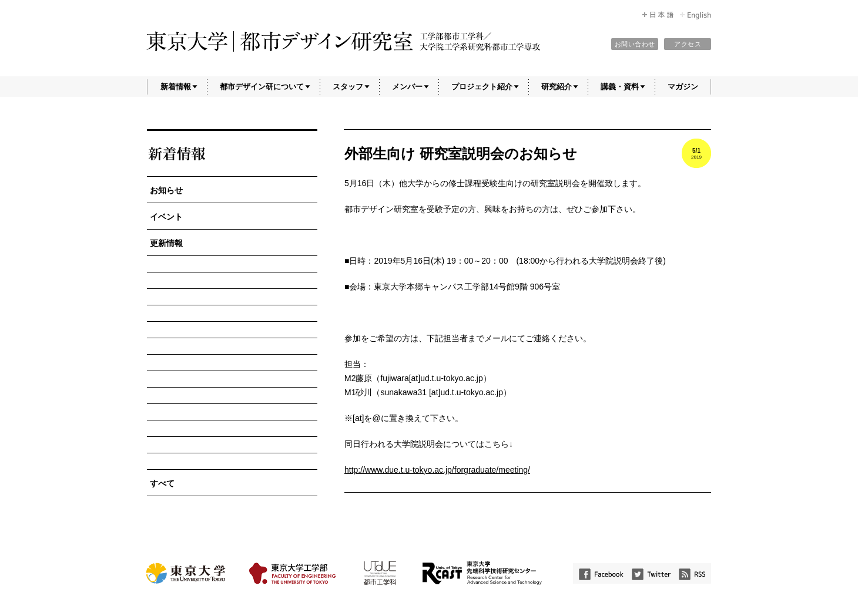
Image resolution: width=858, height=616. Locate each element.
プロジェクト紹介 (482, 87)
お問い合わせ (635, 44)
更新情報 (166, 243)
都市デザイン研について (262, 87)
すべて (162, 483)
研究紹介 (557, 87)
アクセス (688, 44)
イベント (166, 217)
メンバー (407, 87)
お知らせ (166, 190)
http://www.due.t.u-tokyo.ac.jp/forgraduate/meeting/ (437, 470)
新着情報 (176, 87)
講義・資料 (620, 87)
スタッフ (348, 87)
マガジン (683, 87)
